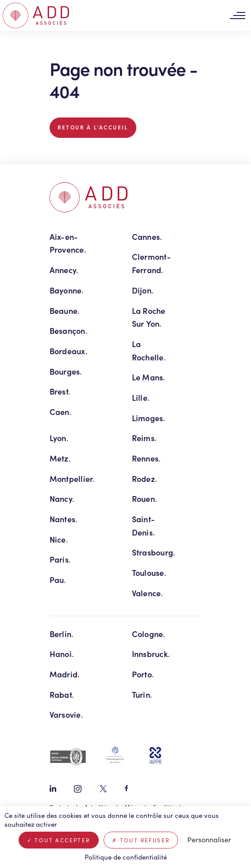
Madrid (65, 674)
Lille (141, 397)
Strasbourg (154, 552)
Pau (58, 580)
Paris (60, 559)
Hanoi (62, 654)
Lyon (59, 438)
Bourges (66, 371)
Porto (143, 674)
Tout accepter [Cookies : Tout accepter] (59, 840)
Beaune (65, 311)
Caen (61, 412)
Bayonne (67, 290)
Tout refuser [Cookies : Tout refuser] (141, 840)
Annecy (64, 270)
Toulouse (149, 573)
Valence (148, 593)
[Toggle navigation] (237, 16)
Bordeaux (69, 351)
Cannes (147, 237)
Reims (145, 438)
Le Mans (149, 377)
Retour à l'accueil (93, 127)
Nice (59, 539)
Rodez (145, 479)
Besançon (69, 330)
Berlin (62, 634)
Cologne (149, 634)
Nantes (64, 519)
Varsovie (66, 714)
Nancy (62, 499)
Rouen (145, 499)
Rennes (147, 458)
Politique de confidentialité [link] (126, 857)
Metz (60, 458)
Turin (142, 694)
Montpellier (72, 479)
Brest (60, 391)
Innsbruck (151, 654)
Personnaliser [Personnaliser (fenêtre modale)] (209, 839)
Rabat (62, 694)
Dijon (143, 290)
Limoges (149, 418)
